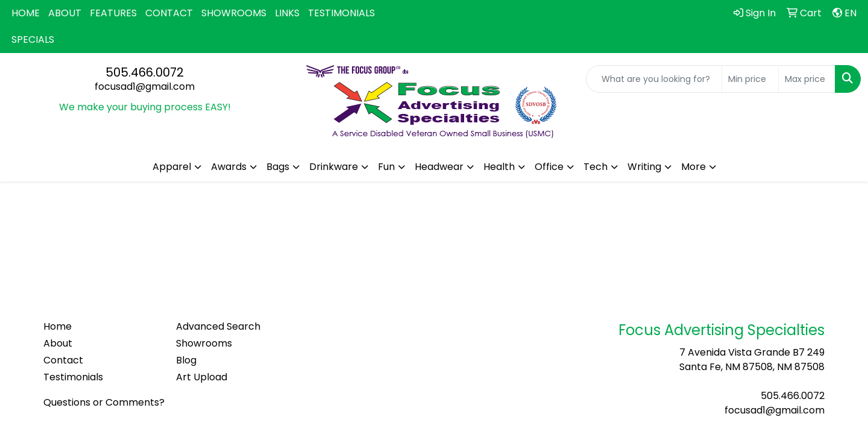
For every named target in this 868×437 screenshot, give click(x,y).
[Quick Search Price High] (807, 79)
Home (58, 326)
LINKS (287, 13)
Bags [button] (278, 167)
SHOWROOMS (234, 13)
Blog (186, 360)
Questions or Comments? (104, 402)
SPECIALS (33, 39)
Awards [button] (229, 167)
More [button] (693, 167)
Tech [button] (596, 167)
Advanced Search (218, 326)
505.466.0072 (145, 72)
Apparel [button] (172, 167)
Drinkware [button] (334, 167)
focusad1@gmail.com (145, 86)
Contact (63, 360)
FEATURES (113, 13)
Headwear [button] (439, 167)
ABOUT (65, 13)
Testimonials (73, 377)
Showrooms (204, 343)
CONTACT (169, 13)
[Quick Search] (654, 79)
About (58, 343)
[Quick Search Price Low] (750, 79)
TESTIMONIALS (341, 13)
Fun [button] (386, 167)
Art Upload (202, 377)
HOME (26, 13)
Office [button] (549, 167)
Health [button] (499, 167)
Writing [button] (644, 167)
